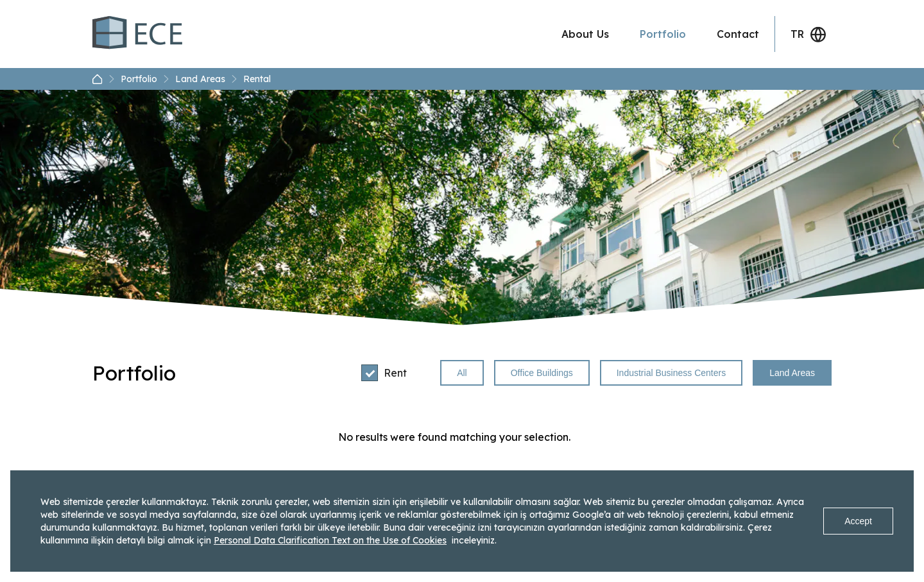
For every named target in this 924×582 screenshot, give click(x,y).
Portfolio (663, 34)
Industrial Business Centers (671, 373)
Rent (384, 373)
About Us (585, 34)
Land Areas (207, 79)
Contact (738, 34)
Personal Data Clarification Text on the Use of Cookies (330, 540)
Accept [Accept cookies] (858, 521)
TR (809, 34)
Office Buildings (542, 373)
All (462, 373)
